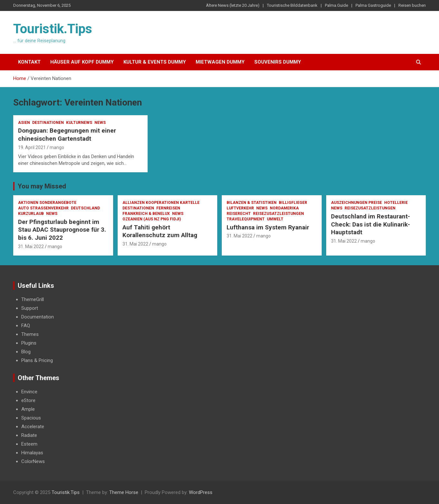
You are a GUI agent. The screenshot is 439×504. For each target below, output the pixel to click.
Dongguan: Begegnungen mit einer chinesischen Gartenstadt (67, 135)
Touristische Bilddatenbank (292, 5)
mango (57, 147)
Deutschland (85, 208)
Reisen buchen (412, 5)
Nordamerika (284, 208)
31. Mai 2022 (31, 247)
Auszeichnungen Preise (356, 203)
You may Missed (42, 186)
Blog (26, 352)
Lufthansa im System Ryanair (268, 227)
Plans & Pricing (37, 360)
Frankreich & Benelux (146, 214)
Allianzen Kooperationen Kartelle (161, 203)
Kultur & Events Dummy (155, 62)
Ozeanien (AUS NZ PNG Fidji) (152, 219)
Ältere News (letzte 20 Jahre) (233, 5)
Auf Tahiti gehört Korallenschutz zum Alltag (160, 231)
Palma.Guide (337, 5)
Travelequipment (246, 219)
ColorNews (33, 461)
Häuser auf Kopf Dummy (82, 62)
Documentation (38, 317)
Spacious (31, 418)
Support (30, 308)
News (100, 123)
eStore (28, 400)
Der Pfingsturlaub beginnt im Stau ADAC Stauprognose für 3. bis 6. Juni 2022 (62, 230)
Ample (28, 409)
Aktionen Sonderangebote (47, 203)
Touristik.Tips (53, 29)
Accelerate (33, 427)
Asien (24, 123)
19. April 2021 (32, 147)
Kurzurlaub (31, 214)
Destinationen (48, 123)
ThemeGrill (33, 299)
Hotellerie (396, 203)
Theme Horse (124, 492)
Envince (29, 392)
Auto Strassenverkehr (43, 208)
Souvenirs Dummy (278, 62)
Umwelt (275, 219)
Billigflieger (293, 203)
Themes (30, 334)
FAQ (26, 326)
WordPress (201, 492)
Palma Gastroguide (373, 5)
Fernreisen (168, 208)
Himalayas (32, 453)
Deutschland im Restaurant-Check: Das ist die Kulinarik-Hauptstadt (371, 224)
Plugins (29, 343)
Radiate (29, 435)
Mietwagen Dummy (220, 62)
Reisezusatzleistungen (278, 214)
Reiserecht (239, 214)
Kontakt (29, 62)
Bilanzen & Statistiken (252, 203)
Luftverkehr (240, 208)
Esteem (29, 444)
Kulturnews (79, 123)
